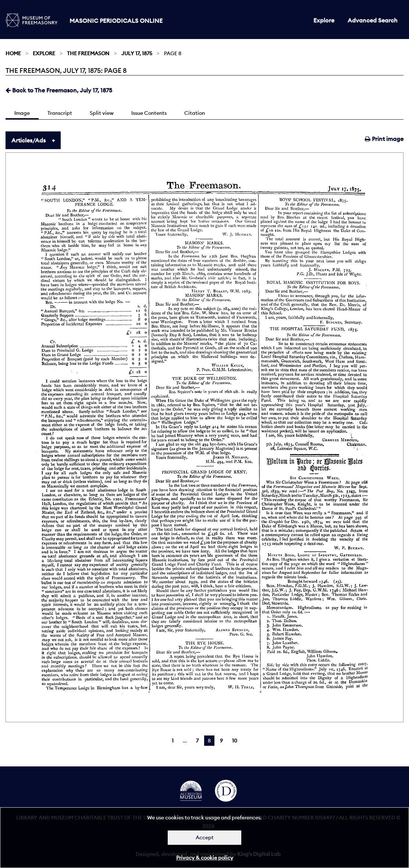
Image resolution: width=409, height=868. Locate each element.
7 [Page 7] (197, 741)
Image (22, 113)
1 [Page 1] (173, 741)
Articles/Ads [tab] (29, 140)
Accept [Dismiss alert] (205, 837)
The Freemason (88, 53)
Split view (102, 113)
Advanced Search (373, 20)
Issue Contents (149, 113)
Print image (384, 139)
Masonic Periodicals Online (116, 21)
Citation (195, 113)
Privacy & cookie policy (205, 858)
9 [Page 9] (221, 741)
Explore (324, 20)
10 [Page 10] (235, 741)
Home (13, 53)
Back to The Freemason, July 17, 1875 (59, 90)
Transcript (60, 113)
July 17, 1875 (137, 53)
